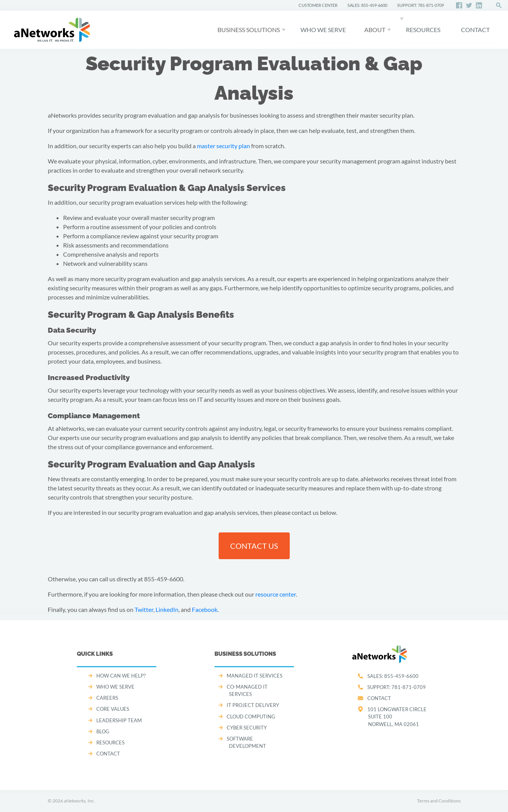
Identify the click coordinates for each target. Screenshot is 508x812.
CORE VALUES (113, 709)
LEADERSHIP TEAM (119, 720)
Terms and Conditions (439, 801)
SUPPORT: (397, 687)
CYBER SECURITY (247, 728)
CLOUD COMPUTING (251, 717)
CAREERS (107, 698)
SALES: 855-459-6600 (367, 5)
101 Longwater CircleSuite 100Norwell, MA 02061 (397, 717)
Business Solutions (249, 30)
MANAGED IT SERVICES (255, 676)
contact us (254, 546)
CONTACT (475, 30)
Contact (379, 698)
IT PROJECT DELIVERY (253, 705)
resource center (276, 594)
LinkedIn (167, 609)
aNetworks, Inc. (80, 801)
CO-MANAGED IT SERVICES (247, 690)
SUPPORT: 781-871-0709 (420, 5)
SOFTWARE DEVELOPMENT (246, 742)
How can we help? (121, 676)
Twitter (144, 609)
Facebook (205, 609)
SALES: (393, 676)
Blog (103, 731)
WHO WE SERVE (323, 30)
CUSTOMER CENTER (318, 5)
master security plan (223, 146)
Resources (423, 30)
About (375, 30)
